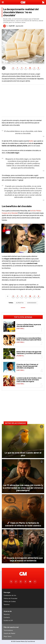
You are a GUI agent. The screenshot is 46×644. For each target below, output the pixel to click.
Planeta (20, 356)
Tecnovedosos (8, 630)
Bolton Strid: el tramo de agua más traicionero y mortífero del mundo (29, 353)
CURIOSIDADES (32, 303)
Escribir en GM (8, 620)
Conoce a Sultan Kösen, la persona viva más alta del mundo (29, 325)
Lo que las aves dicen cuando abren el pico (23, 454)
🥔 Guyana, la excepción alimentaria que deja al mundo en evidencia (23, 559)
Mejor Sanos (8, 636)
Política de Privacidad (10, 598)
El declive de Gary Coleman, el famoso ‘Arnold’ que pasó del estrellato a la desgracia (27, 366)
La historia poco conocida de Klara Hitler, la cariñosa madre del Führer (29, 339)
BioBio (31, 141)
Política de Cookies (10, 602)
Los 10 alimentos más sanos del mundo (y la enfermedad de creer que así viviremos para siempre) (23, 488)
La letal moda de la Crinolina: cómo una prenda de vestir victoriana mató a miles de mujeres (29, 380)
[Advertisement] (23, 101)
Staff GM (12, 26)
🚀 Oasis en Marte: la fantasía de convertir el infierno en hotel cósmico (23, 524)
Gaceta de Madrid (9, 633)
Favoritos (7, 605)
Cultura (20, 384)
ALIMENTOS (20, 303)
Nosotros (7, 614)
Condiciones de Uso (10, 595)
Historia (20, 329)
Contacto (7, 617)
